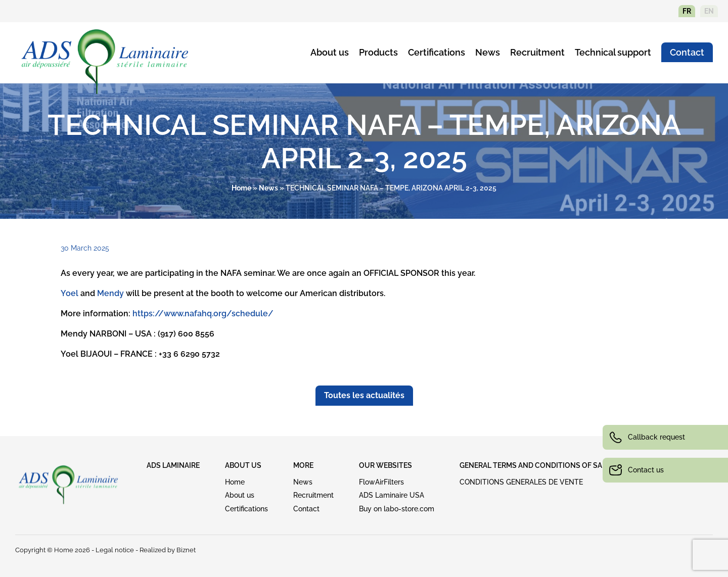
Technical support (613, 52)
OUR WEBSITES (385, 465)
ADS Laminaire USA (392, 495)
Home (241, 188)
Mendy (110, 293)
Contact (687, 52)
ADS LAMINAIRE (173, 465)
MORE (303, 465)
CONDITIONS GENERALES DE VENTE (521, 482)
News (488, 52)
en (709, 11)
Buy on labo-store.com (397, 509)
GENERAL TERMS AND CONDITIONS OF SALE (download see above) (579, 465)
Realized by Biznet (168, 550)
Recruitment (537, 52)
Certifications (437, 52)
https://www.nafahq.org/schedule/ (203, 314)
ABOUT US (243, 465)
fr (687, 11)
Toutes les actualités (364, 395)
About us (330, 52)
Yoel (70, 293)
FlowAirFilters (381, 482)
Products (378, 52)
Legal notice (115, 550)
